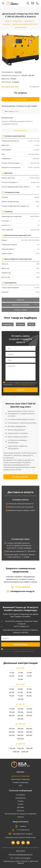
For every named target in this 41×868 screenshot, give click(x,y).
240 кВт (20, 715)
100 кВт (20, 699)
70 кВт (12, 696)
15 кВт (21, 673)
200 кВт (12, 715)
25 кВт (29, 676)
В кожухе (20, 324)
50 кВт (21, 692)
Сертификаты (20, 798)
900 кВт (29, 735)
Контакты (20, 811)
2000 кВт (25, 752)
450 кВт (12, 732)
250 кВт (29, 715)
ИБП (20, 786)
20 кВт (12, 676)
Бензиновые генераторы (21, 779)
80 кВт (29, 696)
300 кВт (20, 719)
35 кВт (12, 689)
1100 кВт (12, 748)
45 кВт (29, 689)
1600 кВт (16, 752)
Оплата (21, 804)
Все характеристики (10, 87)
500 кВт (20, 732)
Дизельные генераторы (21, 776)
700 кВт (12, 735)
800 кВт (20, 735)
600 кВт (29, 732)
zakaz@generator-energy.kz (22, 591)
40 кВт (21, 689)
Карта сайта (20, 851)
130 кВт (29, 709)
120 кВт (20, 709)
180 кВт (29, 712)
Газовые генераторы (21, 782)
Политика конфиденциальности (20, 854)
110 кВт (12, 709)
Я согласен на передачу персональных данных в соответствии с (20, 384)
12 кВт (12, 673)
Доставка (20, 807)
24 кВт (21, 676)
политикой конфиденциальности (24, 385)
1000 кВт (20, 739)
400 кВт (29, 729)
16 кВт (29, 673)
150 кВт (12, 712)
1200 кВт (20, 748)
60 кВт (29, 692)
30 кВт (21, 679)
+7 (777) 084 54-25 (22, 587)
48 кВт (12, 692)
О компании (21, 795)
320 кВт (12, 729)
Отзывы (21, 801)
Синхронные (8, 324)
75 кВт (21, 696)
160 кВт (31, 324)
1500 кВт (29, 748)
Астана (16, 111)
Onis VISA (18, 72)
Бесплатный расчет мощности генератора (20, 814)
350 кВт (20, 729)
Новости (20, 817)
